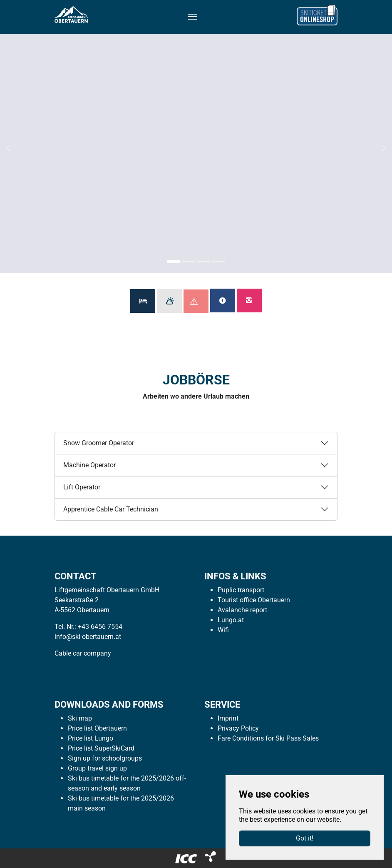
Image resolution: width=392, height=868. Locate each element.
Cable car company (83, 653)
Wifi (223, 630)
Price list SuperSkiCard (101, 748)
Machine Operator (89, 465)
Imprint (228, 718)
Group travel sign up (97, 768)
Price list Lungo (91, 738)
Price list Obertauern (97, 728)
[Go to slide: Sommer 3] (203, 262)
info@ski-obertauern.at (88, 637)
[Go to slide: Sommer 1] (174, 262)
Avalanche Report (199, 301)
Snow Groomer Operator (99, 443)
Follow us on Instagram (249, 301)
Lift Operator (82, 487)
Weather (169, 301)
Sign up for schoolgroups (105, 758)
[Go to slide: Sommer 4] (218, 262)
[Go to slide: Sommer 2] (189, 262)
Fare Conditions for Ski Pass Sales (268, 738)
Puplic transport (241, 590)
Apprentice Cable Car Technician (111, 509)
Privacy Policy (238, 728)
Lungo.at (231, 620)
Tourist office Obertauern (254, 600)
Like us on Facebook (223, 301)
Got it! (305, 838)
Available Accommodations (143, 301)
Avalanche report (242, 610)
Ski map (80, 718)
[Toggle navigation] (192, 17)
